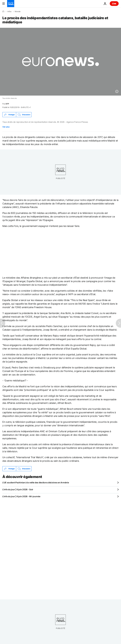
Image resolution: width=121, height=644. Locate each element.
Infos (9, 12)
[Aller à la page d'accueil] (11, 4)
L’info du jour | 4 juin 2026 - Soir (18, 489)
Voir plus (6, 127)
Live (114, 3)
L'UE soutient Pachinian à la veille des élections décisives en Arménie (36, 482)
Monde (18, 12)
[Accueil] (3, 11)
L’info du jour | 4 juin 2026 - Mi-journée (21, 496)
